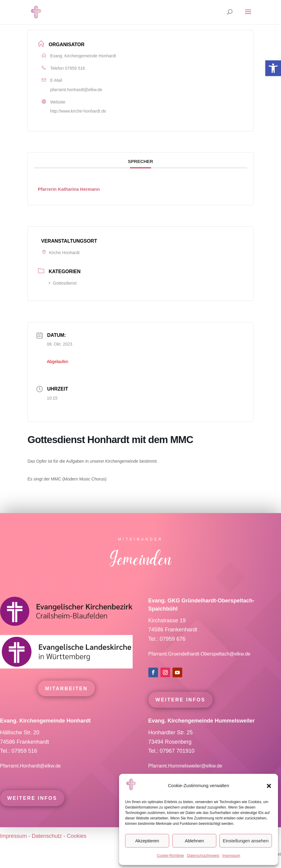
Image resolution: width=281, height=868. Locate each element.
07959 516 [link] (75, 68)
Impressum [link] (231, 856)
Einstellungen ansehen (246, 841)
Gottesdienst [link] (63, 283)
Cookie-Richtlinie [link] (170, 856)
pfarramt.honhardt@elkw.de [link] (76, 90)
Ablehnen (194, 841)
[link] (273, 68)
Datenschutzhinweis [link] (203, 856)
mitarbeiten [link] (66, 699)
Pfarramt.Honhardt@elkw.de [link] (31, 777)
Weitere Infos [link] (181, 711)
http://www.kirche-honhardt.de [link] (78, 111)
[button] (269, 786)
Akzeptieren (147, 841)
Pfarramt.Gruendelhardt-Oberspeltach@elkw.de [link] (199, 665)
